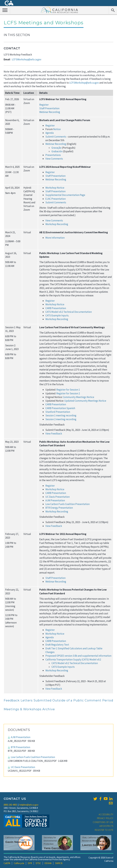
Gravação (56, 148)
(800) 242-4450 (10, 805)
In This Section (17, 35)
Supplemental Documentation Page (65, 195)
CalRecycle (19, 863)
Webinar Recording (50, 112)
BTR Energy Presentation (59, 508)
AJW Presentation (55, 500)
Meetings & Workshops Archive (29, 709)
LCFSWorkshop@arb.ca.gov (27, 59)
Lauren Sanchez (93, 845)
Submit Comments (56, 137)
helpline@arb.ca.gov (29, 805)
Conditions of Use (103, 822)
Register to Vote (104, 830)
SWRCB (59, 863)
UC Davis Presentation (58, 497)
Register (44, 105)
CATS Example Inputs (57, 315)
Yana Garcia (52, 848)
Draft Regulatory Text (57, 645)
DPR (30, 863)
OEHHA (48, 863)
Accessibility (106, 814)
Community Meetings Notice (78, 397)
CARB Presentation (56, 308)
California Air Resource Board (59, 10)
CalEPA (7, 863)
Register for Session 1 (68, 390)
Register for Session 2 (68, 393)
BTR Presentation (20, 747)
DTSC (38, 863)
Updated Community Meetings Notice (85, 401)
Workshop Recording (57, 224)
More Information (55, 238)
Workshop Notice (55, 304)
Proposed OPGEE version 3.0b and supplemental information (78, 656)
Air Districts (106, 826)
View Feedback (54, 434)
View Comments (54, 159)
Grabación (57, 151)
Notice (57, 129)
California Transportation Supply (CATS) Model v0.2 (73, 660)
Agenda (50, 133)
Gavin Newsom (16, 842)
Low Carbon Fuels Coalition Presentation (67, 504)
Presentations (53, 155)
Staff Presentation (49, 108)
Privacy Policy (105, 818)
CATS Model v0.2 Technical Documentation (69, 312)
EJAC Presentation (56, 199)
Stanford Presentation (58, 412)
